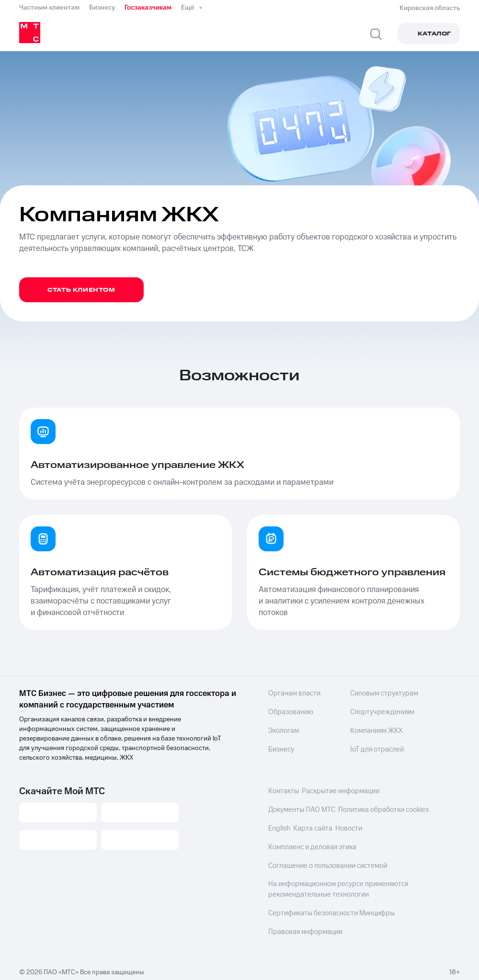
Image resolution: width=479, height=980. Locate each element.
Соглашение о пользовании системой (325, 864)
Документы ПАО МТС (301, 809)
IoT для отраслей (366, 748)
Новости (349, 828)
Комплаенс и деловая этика (310, 846)
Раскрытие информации (340, 791)
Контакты (283, 791)
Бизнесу (102, 8)
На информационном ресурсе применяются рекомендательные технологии (335, 886)
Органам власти (292, 694)
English (279, 828)
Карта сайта (313, 828)
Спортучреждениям (372, 712)
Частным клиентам (49, 8)
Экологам (283, 730)
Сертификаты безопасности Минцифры (329, 909)
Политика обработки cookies (382, 809)
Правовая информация (303, 927)
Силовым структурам (374, 694)
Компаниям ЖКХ (367, 730)
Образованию (289, 712)
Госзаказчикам (148, 8)
